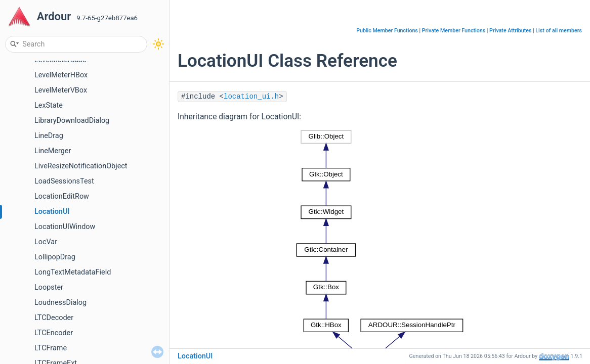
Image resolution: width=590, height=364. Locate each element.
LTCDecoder (54, 318)
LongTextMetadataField (73, 272)
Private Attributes (510, 31)
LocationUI (52, 212)
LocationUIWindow (65, 227)
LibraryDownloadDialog (72, 121)
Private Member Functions (454, 31)
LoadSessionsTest (64, 181)
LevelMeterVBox (61, 90)
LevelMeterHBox (61, 75)
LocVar (46, 242)
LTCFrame (51, 348)
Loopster (49, 287)
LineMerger (53, 151)
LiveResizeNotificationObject (81, 166)
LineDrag (49, 136)
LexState (49, 105)
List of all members (559, 31)
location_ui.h (251, 97)
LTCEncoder (54, 333)
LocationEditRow (62, 196)
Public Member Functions (387, 31)
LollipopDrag (55, 257)
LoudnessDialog (60, 303)
